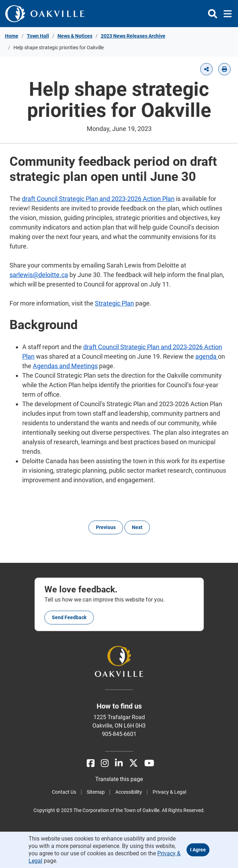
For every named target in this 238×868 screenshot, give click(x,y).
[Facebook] (91, 763)
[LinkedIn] (119, 763)
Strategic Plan (114, 303)
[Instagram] (105, 763)
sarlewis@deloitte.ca (39, 275)
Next (137, 527)
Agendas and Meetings (65, 366)
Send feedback (69, 617)
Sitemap (96, 792)
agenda (207, 356)
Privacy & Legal (169, 792)
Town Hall (38, 36)
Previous (106, 527)
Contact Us (64, 792)
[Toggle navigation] (225, 14)
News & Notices (75, 36)
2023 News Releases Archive (133, 36)
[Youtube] (149, 763)
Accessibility (129, 792)
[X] (133, 763)
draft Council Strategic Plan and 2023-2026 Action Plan (98, 199)
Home (12, 36)
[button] (206, 69)
